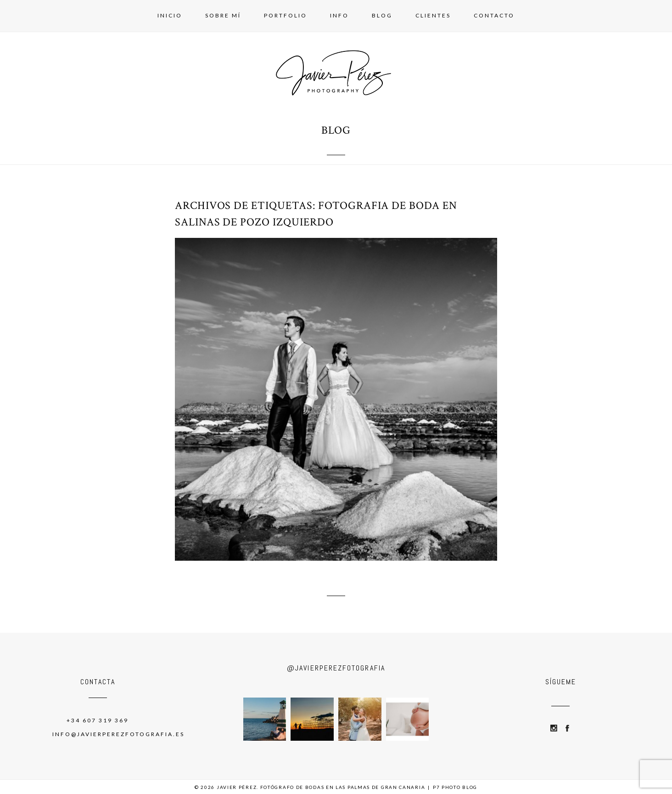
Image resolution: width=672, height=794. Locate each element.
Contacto (494, 15)
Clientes (433, 15)
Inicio (170, 15)
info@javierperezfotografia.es (118, 734)
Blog (382, 15)
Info (339, 15)
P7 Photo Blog (455, 787)
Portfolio (286, 15)
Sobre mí (223, 15)
